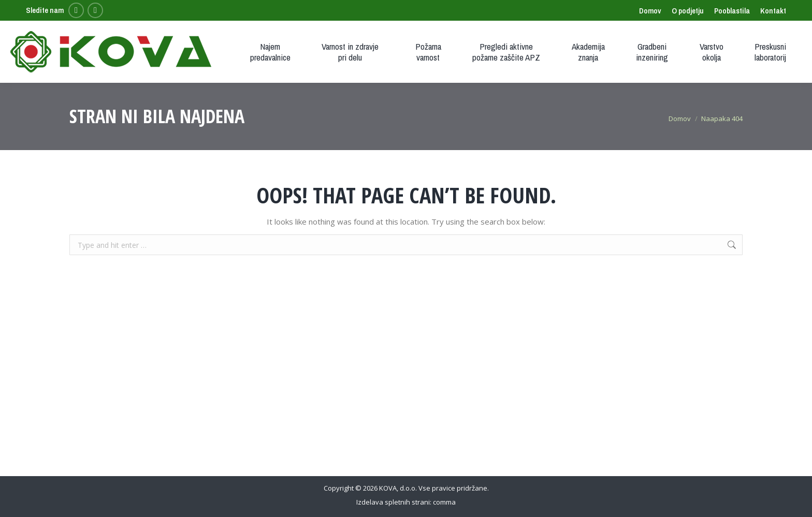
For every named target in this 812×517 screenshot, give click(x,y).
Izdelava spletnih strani (393, 502)
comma (444, 502)
